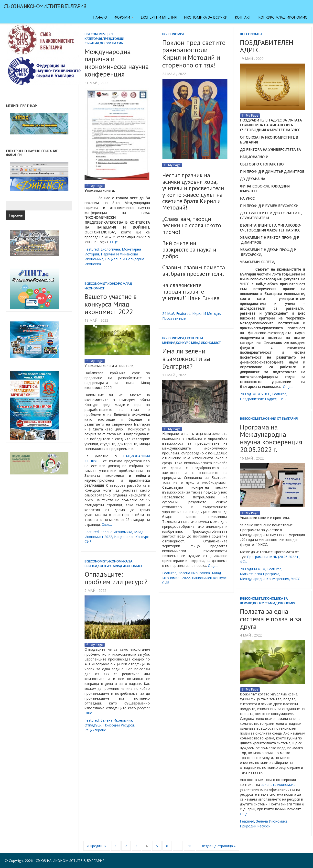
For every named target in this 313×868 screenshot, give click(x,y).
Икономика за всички (206, 17)
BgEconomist (96, 34)
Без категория (99, 36)
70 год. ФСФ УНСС (255, 394)
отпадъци (93, 725)
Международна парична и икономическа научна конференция (117, 63)
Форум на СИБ (111, 43)
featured (92, 249)
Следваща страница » (218, 846)
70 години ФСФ (253, 569)
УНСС (296, 579)
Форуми (124, 17)
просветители (174, 318)
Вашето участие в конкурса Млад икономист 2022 (111, 304)
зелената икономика (278, 785)
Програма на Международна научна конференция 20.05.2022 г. (271, 438)
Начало (100, 17)
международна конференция (264, 579)
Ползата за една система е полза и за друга (271, 619)
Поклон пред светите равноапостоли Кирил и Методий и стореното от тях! (194, 54)
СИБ (282, 399)
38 (189, 846)
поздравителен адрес (258, 399)
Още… (115, 242)
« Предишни (97, 846)
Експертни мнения (159, 17)
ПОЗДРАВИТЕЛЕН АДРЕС (267, 46)
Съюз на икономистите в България (45, 6)
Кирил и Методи (206, 313)
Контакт (243, 17)
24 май (168, 313)
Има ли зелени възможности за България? (186, 358)
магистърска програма (260, 574)
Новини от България (280, 418)
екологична (110, 249)
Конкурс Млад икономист (284, 17)
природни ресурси (119, 725)
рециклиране (95, 730)
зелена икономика (116, 532)
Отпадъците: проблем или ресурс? (116, 578)
